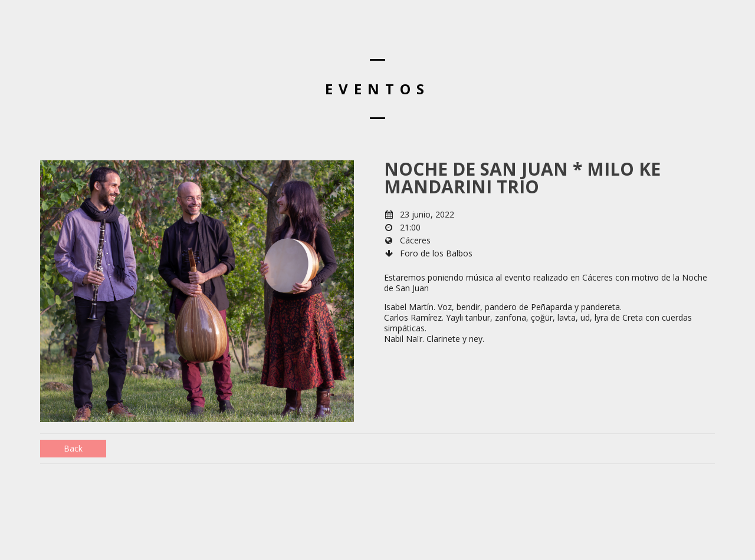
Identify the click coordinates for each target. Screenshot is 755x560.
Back (73, 448)
